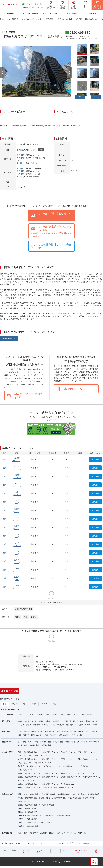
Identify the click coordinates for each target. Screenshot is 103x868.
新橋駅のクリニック (42, 756)
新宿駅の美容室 (31, 805)
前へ (81, 97)
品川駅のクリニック (25, 756)
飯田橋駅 (61, 725)
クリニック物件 (8, 752)
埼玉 (25, 704)
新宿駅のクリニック (33, 777)
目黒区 (62, 714)
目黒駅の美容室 (31, 808)
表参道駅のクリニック (32, 752)
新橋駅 (48, 721)
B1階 (5, 459)
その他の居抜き (78, 735)
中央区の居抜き (62, 731)
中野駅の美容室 (31, 819)
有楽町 (34, 617)
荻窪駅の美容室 (46, 823)
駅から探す (6, 721)
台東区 (83, 714)
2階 (5, 485)
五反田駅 (64, 721)
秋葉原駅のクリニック (89, 766)
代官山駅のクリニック (43, 763)
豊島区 (69, 714)
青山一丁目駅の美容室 (32, 794)
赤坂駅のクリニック (68, 752)
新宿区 (32, 714)
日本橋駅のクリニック (50, 773)
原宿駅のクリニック (68, 759)
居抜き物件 (6, 731)
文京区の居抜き (64, 735)
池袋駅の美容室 (31, 812)
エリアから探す (8, 714)
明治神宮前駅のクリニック (87, 759)
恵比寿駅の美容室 (59, 798)
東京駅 (19, 163)
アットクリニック (26, 851)
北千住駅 (69, 725)
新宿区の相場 (70, 742)
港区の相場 (22, 742)
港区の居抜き (50, 731)
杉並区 (20, 823)
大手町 (18, 617)
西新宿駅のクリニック (50, 777)
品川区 (55, 714)
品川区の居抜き (91, 731)
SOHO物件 (34, 833)
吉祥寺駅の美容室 (33, 826)
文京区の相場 (23, 745)
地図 (41, 150)
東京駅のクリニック (34, 766)
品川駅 (72, 721)
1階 (5, 476)
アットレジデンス (42, 851)
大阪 (55, 704)
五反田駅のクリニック (50, 784)
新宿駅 (20, 721)
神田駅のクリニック (25, 770)
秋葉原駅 (56, 721)
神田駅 (41, 721)
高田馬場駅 (79, 725)
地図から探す (23, 833)
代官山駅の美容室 (74, 798)
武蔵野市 (21, 826)
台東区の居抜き (23, 735)
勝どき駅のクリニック (86, 773)
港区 (26, 714)
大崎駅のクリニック (33, 784)
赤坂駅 (29, 725)
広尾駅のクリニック (25, 763)
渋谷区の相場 (33, 742)
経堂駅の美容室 (50, 816)
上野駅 (53, 725)
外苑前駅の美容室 (49, 794)
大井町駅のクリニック (69, 784)
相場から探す (7, 742)
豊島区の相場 (94, 742)
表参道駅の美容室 (79, 794)
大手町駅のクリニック (52, 766)
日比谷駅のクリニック (71, 766)
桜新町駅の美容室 (64, 816)
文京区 (76, 714)
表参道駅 (36, 725)
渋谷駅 (27, 721)
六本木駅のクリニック (50, 752)
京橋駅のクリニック (68, 773)
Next (69, 73)
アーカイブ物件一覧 (78, 833)
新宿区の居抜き (37, 731)
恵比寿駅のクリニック (50, 759)
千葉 (34, 704)
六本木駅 (45, 725)
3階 (5, 502)
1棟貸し (52, 833)
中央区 (48, 714)
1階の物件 (43, 833)
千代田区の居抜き (77, 731)
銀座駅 (95, 721)
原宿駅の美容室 (31, 798)
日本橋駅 (21, 725)
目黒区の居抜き (37, 735)
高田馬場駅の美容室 (46, 805)
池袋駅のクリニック (33, 788)
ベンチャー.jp (66, 851)
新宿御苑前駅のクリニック (71, 777)
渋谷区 (20, 714)
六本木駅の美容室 (64, 794)
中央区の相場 (58, 742)
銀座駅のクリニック (33, 773)
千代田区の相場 (46, 742)
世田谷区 (21, 816)
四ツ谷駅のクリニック (26, 780)
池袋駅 (88, 721)
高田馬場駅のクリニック (92, 777)
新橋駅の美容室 (94, 794)
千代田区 (40, 714)
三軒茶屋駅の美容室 (34, 816)
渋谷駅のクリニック (33, 759)
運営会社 (98, 851)
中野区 (90, 714)
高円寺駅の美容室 (32, 823)
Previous (3, 73)
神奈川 (15, 704)
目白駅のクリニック (50, 788)
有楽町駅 (20, 174)
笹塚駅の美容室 (23, 801)
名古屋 (45, 704)
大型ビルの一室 (9, 338)
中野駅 (95, 725)
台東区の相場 (34, 745)
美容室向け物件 (8, 794)
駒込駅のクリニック (66, 788)
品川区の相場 (82, 742)
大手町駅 (20, 155)
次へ (95, 97)
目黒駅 (88, 725)
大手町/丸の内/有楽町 (23, 609)
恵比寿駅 (80, 721)
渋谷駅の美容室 (45, 798)
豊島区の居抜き (51, 735)
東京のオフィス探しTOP (10, 709)
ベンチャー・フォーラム (83, 851)
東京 (26, 617)
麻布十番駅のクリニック (87, 752)
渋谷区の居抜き (23, 731)
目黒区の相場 (46, 745)
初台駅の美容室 (89, 798)
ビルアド (55, 851)
